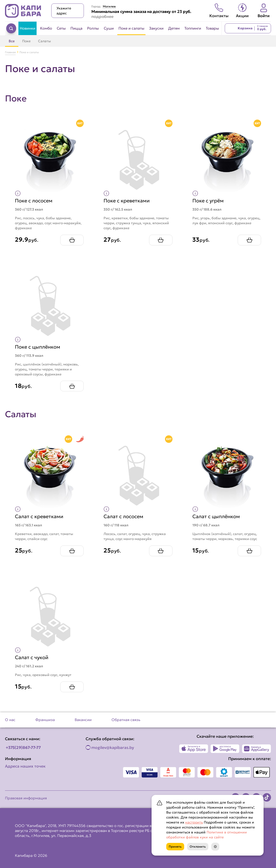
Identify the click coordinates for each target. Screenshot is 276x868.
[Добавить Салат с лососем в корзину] (161, 551)
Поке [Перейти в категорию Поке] (26, 41)
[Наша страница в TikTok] (267, 797)
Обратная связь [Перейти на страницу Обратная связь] (126, 720)
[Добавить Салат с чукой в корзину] (72, 687)
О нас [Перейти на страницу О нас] (10, 720)
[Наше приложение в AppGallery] (256, 749)
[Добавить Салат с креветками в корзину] (72, 551)
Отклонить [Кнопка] (198, 846)
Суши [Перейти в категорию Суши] (109, 28)
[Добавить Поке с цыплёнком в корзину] (72, 386)
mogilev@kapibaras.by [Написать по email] (113, 747)
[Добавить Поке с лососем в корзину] (72, 240)
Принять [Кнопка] (175, 846)
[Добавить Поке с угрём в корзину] (249, 240)
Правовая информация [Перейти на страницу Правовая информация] (26, 798)
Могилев (109, 6)
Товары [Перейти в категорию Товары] (212, 28)
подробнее (102, 16)
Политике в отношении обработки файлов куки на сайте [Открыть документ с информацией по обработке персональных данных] (207, 835)
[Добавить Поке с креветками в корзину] (161, 240)
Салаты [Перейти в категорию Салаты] (44, 41)
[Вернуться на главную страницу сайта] (23, 11)
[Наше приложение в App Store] (194, 749)
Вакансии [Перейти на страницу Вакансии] (83, 720)
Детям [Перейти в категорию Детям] (174, 28)
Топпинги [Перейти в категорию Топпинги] (193, 28)
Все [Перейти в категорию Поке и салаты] (12, 41)
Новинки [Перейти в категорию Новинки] (28, 28)
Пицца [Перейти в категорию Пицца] (76, 28)
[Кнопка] (215, 847)
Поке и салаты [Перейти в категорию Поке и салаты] (131, 28)
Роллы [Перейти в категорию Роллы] (93, 28)
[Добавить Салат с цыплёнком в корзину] (249, 551)
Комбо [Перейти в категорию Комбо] (46, 28)
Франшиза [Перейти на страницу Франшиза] (45, 720)
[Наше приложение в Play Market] (225, 749)
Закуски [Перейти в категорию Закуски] (156, 28)
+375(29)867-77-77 (23, 747)
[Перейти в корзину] (248, 28)
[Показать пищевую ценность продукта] (18, 193)
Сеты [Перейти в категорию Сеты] (61, 28)
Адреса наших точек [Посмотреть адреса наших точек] (25, 766)
